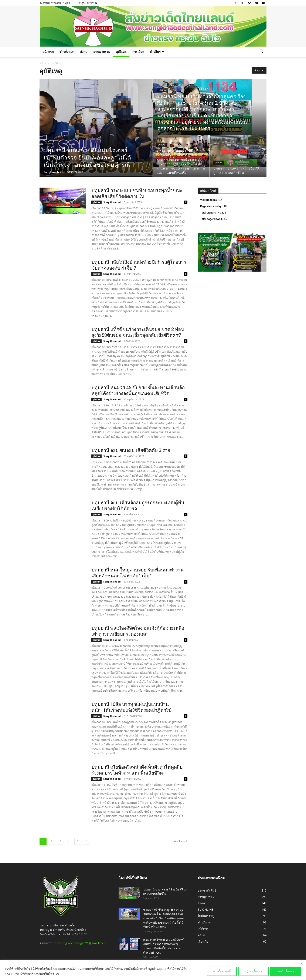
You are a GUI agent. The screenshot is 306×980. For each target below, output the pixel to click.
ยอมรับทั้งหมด (285, 971)
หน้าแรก (48, 52)
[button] (261, 52)
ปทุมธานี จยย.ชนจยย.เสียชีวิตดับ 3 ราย (131, 450)
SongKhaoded (52, 172)
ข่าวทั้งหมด (67, 52)
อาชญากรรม (102, 52)
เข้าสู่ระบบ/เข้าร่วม (88, 3)
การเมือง (138, 52)
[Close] (302, 963)
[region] (153, 970)
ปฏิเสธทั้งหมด (254, 971)
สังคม (84, 52)
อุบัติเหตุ (121, 52)
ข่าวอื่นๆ (157, 52)
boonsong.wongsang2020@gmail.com (79, 943)
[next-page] (87, 841)
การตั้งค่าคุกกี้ (222, 971)
